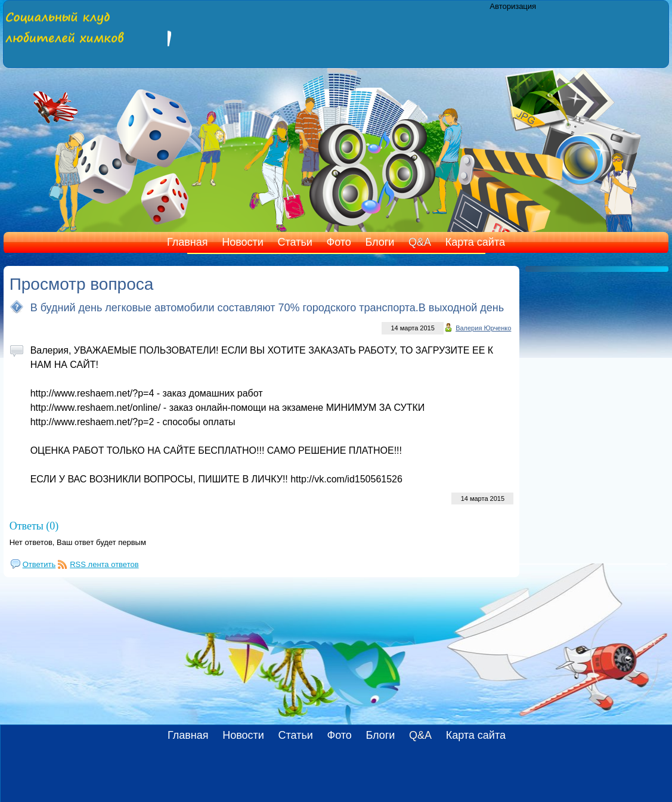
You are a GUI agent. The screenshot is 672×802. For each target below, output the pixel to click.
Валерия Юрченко (483, 328)
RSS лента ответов (104, 564)
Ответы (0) (34, 526)
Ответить (39, 564)
